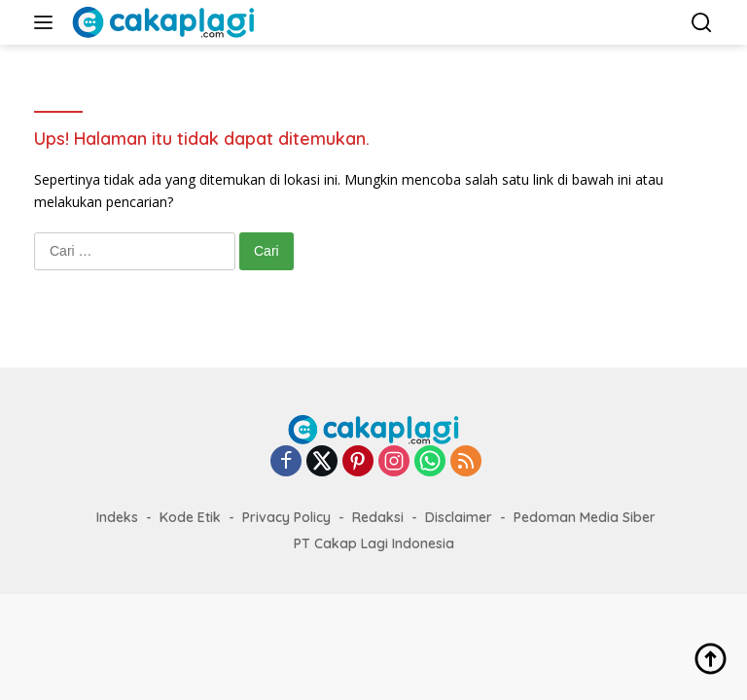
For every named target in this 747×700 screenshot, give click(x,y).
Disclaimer (459, 517)
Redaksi (378, 517)
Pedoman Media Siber (585, 517)
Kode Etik (190, 517)
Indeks (117, 517)
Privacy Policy (286, 517)
